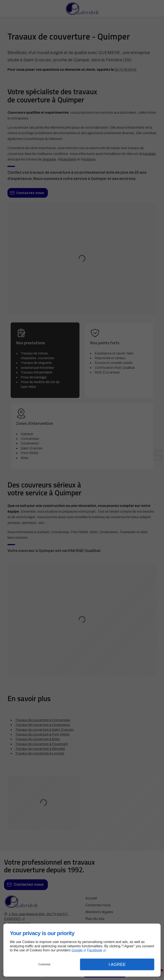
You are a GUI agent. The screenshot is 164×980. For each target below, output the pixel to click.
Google (77, 950)
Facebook (95, 950)
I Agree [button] (117, 964)
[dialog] (82, 950)
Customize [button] (45, 964)
